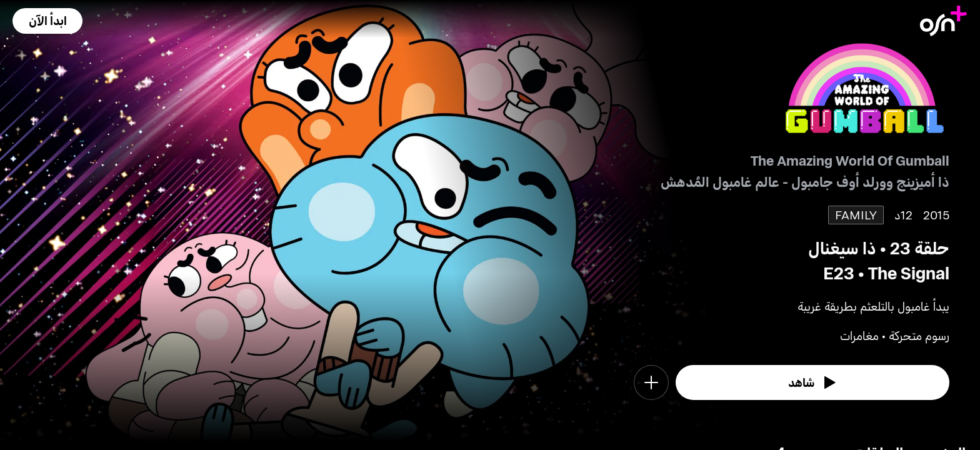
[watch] (812, 382)
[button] (47, 21)
